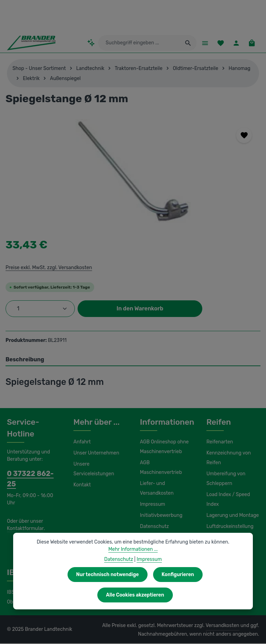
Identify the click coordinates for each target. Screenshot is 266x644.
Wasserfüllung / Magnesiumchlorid (226, 543)
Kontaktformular (24, 519)
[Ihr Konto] (235, 43)
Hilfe (145, 529)
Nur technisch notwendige (68, 595)
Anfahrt (81, 443)
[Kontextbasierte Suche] (96, 43)
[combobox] (141, 43)
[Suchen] (186, 43)
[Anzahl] (40, 309)
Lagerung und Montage (232, 516)
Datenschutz (153, 518)
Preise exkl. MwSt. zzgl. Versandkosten (48, 268)
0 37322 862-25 (31, 474)
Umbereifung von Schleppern (225, 479)
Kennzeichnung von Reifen (228, 459)
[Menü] (203, 43)
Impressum (152, 495)
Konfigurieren (137, 595)
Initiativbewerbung (159, 506)
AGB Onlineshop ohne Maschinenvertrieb (164, 448)
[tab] (133, 361)
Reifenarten (219, 443)
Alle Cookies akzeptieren (204, 595)
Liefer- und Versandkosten (156, 479)
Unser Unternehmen (95, 454)
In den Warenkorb (140, 309)
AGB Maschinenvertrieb (166, 464)
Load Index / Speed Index (227, 500)
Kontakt (82, 486)
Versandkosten (224, 626)
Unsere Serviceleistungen (93, 470)
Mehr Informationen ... (133, 570)
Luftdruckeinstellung (228, 527)
